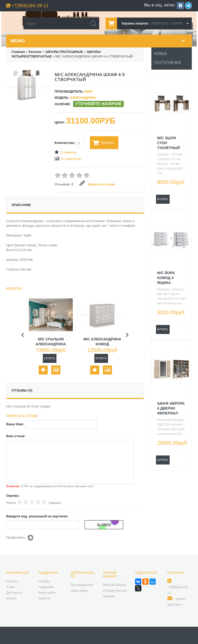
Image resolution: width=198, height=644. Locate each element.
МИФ (89, 91)
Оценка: (13, 496)
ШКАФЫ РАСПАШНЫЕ (64, 52)
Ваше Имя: (15, 424)
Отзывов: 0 (64, 184)
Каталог (35, 52)
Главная (18, 52)
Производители (82, 585)
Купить (103, 143)
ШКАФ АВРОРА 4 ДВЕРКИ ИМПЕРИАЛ (171, 408)
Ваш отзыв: (16, 436)
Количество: (69, 143)
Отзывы (12, 581)
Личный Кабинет (115, 585)
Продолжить (20, 538)
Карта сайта (47, 593)
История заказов (115, 591)
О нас (10, 587)
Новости (44, 598)
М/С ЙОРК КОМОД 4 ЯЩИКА (166, 278)
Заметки (109, 596)
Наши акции (79, 591)
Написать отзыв (97, 184)
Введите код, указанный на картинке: (37, 516)
